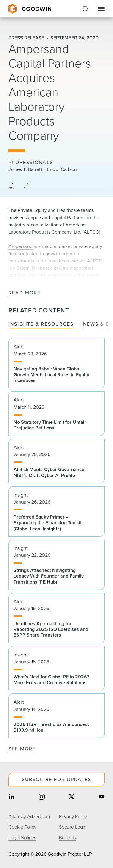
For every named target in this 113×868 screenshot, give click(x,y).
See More (22, 749)
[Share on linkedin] (11, 797)
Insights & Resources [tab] (41, 324)
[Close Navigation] (101, 9)
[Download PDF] (11, 186)
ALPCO (95, 261)
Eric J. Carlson (62, 169)
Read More (25, 293)
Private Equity (32, 210)
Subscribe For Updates (56, 779)
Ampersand (20, 246)
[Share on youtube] (102, 797)
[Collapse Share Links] (27, 186)
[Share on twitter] (71, 797)
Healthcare (68, 210)
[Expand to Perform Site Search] (85, 9)
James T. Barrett (25, 169)
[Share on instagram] (42, 797)
